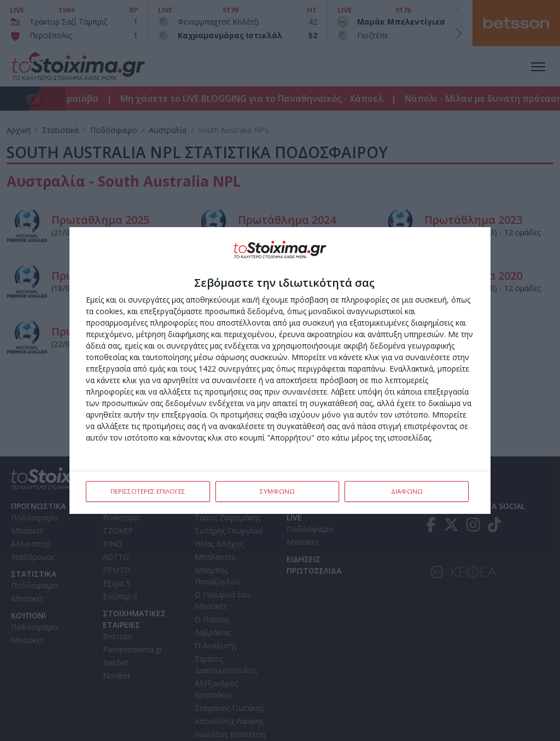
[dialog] (280, 370)
